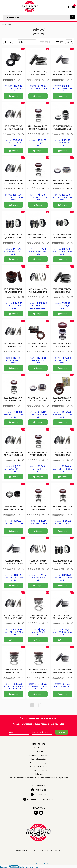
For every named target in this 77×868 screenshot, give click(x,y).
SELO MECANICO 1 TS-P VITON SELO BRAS (62, 508)
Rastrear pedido (39, 751)
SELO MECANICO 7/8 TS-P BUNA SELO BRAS (62, 454)
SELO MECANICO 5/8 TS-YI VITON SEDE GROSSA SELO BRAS (38, 345)
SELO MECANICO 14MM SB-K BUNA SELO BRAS (13, 562)
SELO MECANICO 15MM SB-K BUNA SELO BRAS (62, 617)
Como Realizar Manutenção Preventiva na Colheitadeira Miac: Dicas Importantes (38, 778)
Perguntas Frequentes (38, 766)
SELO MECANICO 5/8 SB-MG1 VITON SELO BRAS (13, 290)
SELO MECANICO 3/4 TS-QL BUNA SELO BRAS (38, 236)
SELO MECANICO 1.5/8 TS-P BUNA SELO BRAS (38, 290)
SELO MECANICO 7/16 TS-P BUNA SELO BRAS (13, 454)
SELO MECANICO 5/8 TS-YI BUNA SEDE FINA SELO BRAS (38, 400)
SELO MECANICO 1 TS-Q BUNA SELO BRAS (38, 73)
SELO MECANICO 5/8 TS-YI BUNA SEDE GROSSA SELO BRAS (62, 182)
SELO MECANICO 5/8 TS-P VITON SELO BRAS (62, 345)
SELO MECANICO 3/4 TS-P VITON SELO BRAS (38, 182)
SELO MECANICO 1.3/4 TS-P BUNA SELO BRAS (13, 127)
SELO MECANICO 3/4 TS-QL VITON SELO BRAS (62, 399)
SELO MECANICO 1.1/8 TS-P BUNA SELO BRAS (38, 562)
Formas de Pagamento (38, 770)
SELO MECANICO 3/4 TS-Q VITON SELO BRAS (13, 399)
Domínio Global (44, 864)
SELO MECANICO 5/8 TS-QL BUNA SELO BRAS (13, 236)
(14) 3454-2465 (38, 790)
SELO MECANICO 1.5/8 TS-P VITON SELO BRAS (38, 671)
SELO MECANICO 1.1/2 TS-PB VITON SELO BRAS (13, 671)
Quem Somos (39, 748)
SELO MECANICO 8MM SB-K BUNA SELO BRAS (13, 508)
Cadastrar (62, 732)
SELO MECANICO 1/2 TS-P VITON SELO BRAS (38, 617)
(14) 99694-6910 (39, 795)
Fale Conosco (38, 774)
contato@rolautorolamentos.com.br (38, 799)
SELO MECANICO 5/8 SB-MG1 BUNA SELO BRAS (62, 236)
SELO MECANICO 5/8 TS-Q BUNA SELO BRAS (62, 290)
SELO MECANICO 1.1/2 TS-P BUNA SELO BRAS (13, 182)
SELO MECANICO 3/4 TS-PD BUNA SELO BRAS (13, 617)
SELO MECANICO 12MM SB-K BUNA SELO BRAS (62, 671)
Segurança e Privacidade (39, 755)
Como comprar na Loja (39, 763)
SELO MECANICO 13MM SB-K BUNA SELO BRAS (62, 73)
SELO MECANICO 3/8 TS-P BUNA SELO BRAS (13, 345)
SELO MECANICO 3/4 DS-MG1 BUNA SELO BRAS (38, 127)
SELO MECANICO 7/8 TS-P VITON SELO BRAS (38, 454)
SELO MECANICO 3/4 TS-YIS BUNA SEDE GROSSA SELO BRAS (13, 73)
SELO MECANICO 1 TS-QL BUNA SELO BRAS (62, 562)
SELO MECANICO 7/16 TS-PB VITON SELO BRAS (38, 508)
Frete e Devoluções (39, 759)
